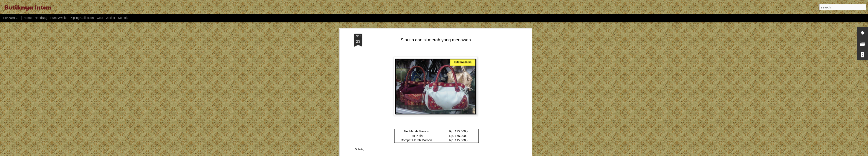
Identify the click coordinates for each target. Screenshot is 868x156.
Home (27, 18)
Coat (100, 18)
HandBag (41, 18)
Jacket (110, 18)
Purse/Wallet (59, 18)
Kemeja (123, 18)
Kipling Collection (82, 18)
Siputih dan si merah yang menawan (436, 36)
